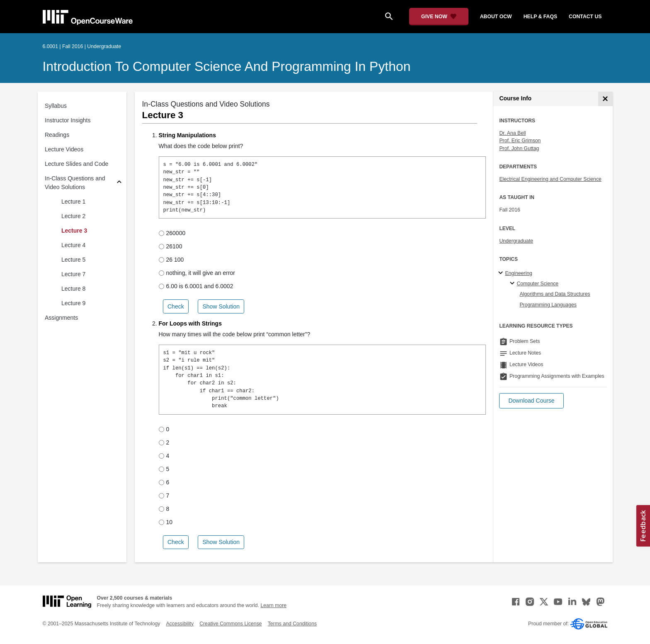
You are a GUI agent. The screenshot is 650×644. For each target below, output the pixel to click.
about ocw (496, 17)
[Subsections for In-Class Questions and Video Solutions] (119, 183)
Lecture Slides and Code (76, 164)
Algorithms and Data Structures (555, 294)
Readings (57, 135)
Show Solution (221, 306)
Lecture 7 (73, 274)
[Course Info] (605, 99)
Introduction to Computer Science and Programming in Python (227, 66)
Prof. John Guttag (519, 148)
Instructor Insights (68, 120)
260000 (172, 233)
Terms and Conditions (292, 624)
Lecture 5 (73, 260)
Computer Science (537, 284)
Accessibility (180, 624)
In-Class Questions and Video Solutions (75, 183)
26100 (171, 246)
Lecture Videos (64, 149)
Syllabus (56, 106)
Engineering (518, 273)
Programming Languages (548, 305)
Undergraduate (516, 241)
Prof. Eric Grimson (520, 141)
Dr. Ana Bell (512, 133)
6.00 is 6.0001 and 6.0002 (196, 286)
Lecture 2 (73, 216)
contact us (585, 17)
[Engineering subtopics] (502, 273)
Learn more (273, 605)
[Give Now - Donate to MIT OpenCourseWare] (439, 17)
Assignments (61, 318)
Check (176, 306)
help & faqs (540, 17)
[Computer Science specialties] (513, 284)
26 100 (171, 260)
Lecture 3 (74, 231)
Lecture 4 (73, 245)
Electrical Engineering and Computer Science (550, 179)
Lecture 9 (73, 303)
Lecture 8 (73, 289)
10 (166, 522)
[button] (531, 401)
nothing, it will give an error (197, 273)
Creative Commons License (230, 624)
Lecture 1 (73, 202)
